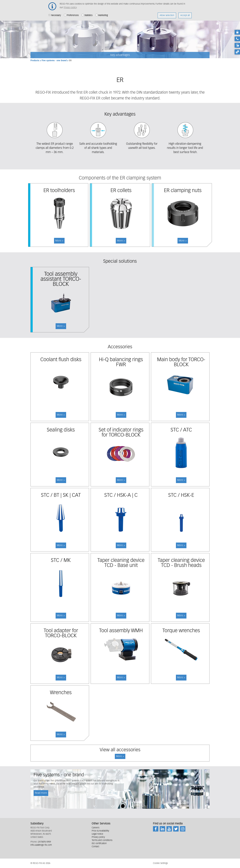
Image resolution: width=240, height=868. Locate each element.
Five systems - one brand (54, 61)
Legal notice (97, 834)
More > (61, 326)
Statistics (88, 14)
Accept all (185, 14)
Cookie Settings (160, 863)
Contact (95, 847)
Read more (41, 793)
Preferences (73, 14)
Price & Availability (100, 831)
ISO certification (99, 843)
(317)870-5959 (44, 842)
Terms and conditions (102, 840)
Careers (95, 828)
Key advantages (120, 55)
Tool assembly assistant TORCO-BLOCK (61, 279)
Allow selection (167, 14)
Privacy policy (70, 6)
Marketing (103, 14)
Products (35, 61)
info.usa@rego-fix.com (41, 845)
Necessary (56, 14)
